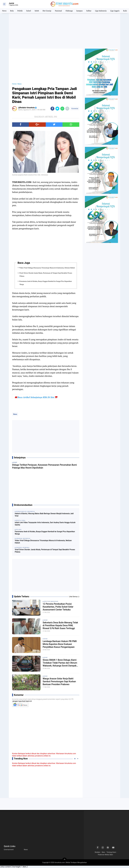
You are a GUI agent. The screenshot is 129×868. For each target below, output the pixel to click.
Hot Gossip (47, 11)
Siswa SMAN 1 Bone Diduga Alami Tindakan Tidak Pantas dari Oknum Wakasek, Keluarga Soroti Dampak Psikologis (60, 663)
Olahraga (69, 11)
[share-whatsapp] (62, 109)
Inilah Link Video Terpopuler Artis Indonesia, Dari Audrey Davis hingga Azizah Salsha (45, 524)
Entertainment (9, 850)
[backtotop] (64, 860)
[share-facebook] (52, 109)
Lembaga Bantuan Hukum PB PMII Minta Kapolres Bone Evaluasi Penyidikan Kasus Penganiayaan (60, 644)
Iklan (103, 852)
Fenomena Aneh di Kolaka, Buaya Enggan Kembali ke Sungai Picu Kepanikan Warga (46, 283)
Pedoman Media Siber (105, 855)
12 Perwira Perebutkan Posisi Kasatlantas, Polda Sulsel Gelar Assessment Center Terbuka (58, 607)
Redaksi (97, 852)
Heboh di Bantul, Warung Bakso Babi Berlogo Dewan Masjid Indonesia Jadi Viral (44, 515)
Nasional (58, 11)
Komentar (75, 109)
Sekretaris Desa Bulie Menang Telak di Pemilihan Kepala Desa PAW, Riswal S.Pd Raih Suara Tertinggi (60, 625)
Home (14, 84)
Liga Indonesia (101, 11)
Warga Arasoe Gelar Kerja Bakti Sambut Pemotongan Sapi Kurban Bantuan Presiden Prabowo (59, 681)
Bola (12, 11)
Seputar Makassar (51, 601)
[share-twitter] (57, 109)
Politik (20, 11)
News (4, 11)
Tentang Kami (111, 852)
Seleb (37, 11)
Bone (46, 620)
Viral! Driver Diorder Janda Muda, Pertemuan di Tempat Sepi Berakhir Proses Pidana (46, 274)
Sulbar (89, 11)
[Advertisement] (64, 31)
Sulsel (29, 11)
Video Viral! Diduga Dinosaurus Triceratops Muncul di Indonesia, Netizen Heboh (47, 268)
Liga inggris (115, 11)
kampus (80, 11)
